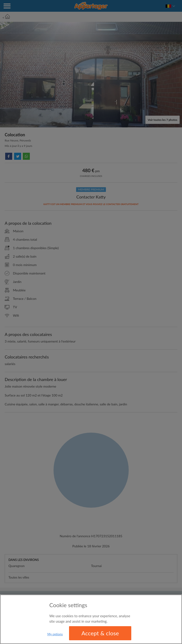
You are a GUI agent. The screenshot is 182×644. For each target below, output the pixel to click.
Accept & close (100, 633)
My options (55, 634)
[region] (91, 619)
